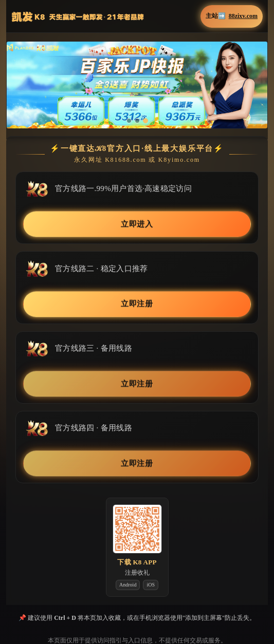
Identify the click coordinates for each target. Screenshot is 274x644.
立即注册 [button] (137, 304)
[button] (137, 85)
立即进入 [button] (137, 224)
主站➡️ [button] (232, 16)
